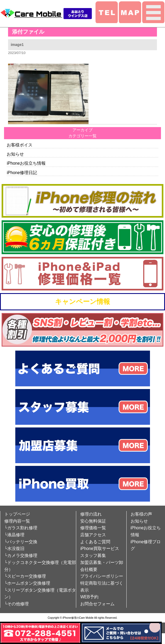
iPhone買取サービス (100, 548)
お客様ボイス (20, 145)
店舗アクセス (93, 535)
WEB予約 (89, 597)
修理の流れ (91, 514)
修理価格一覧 (93, 528)
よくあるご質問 (95, 542)
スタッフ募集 (93, 555)
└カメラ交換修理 (21, 555)
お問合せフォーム (97, 604)
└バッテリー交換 (21, 542)
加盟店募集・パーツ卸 (102, 562)
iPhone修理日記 (22, 173)
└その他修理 (16, 604)
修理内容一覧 (17, 521)
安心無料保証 (93, 521)
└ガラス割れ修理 (21, 528)
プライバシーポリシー (102, 576)
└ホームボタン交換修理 (27, 583)
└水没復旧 (14, 548)
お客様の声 (141, 514)
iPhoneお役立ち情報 (26, 163)
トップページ (17, 514)
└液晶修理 (14, 535)
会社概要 (89, 569)
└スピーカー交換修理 (25, 576)
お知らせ (15, 154)
